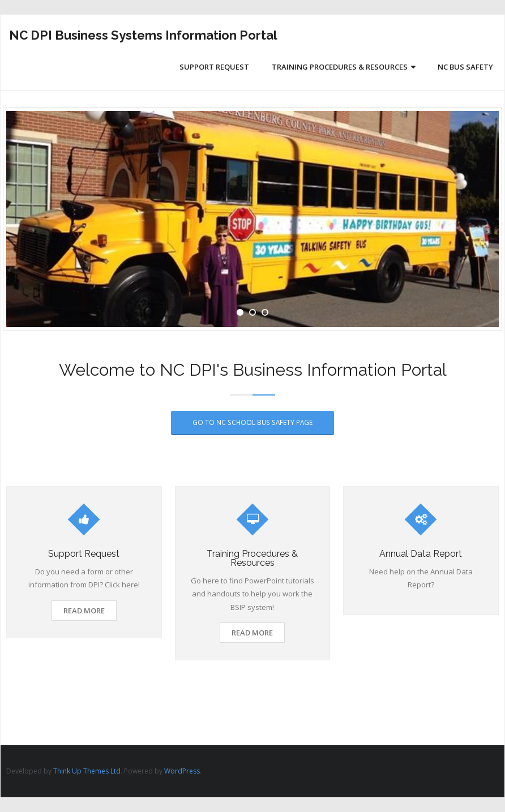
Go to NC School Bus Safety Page (252, 422)
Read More (84, 611)
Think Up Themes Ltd (87, 771)
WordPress (182, 771)
